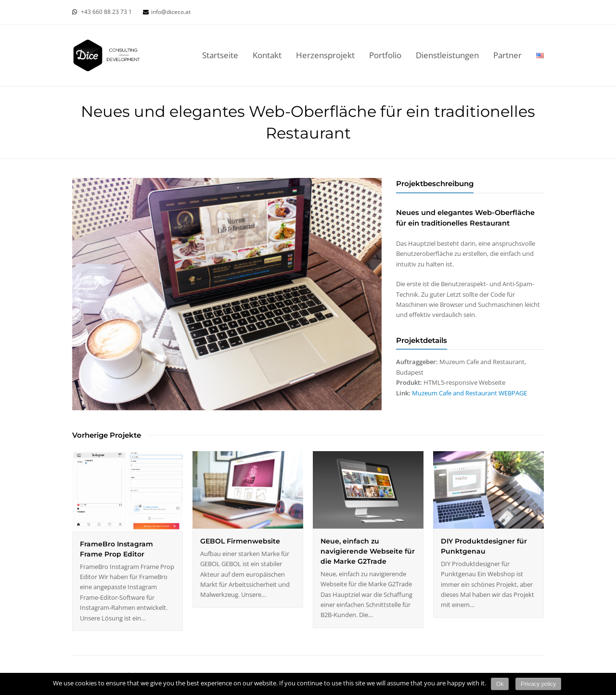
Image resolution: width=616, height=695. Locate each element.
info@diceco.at (171, 12)
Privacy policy (538, 684)
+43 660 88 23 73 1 (106, 12)
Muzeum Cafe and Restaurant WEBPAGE (469, 393)
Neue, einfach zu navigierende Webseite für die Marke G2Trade (368, 551)
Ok (500, 684)
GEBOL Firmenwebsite (240, 541)
